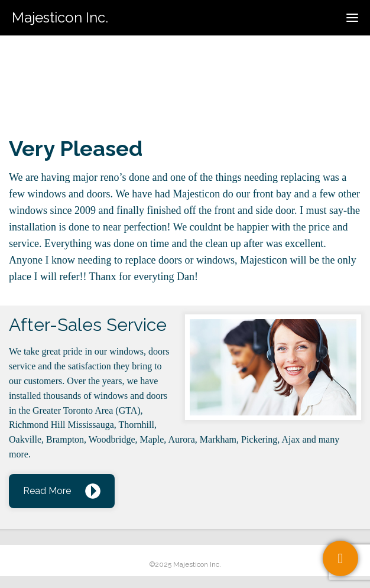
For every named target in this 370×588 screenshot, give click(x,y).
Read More (47, 491)
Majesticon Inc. (60, 17)
